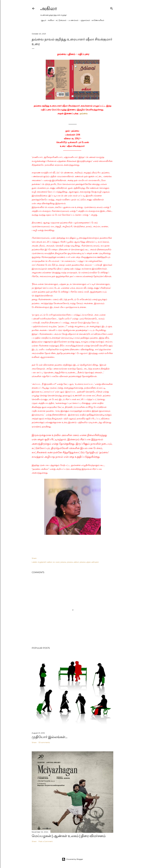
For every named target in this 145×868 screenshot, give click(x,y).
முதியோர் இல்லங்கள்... (50, 737)
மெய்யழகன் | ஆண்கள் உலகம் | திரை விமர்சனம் (69, 836)
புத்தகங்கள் (84, 20)
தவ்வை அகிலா (73, 562)
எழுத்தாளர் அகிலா (45, 562)
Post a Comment (46, 841)
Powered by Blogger (72, 859)
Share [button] (34, 558)
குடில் (43, 20)
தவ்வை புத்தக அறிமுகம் (89, 562)
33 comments (44, 742)
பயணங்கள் (72, 20)
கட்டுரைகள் (60, 20)
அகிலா (49, 8)
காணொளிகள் (97, 20)
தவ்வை (84, 113)
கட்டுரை (56, 562)
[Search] (112, 8)
